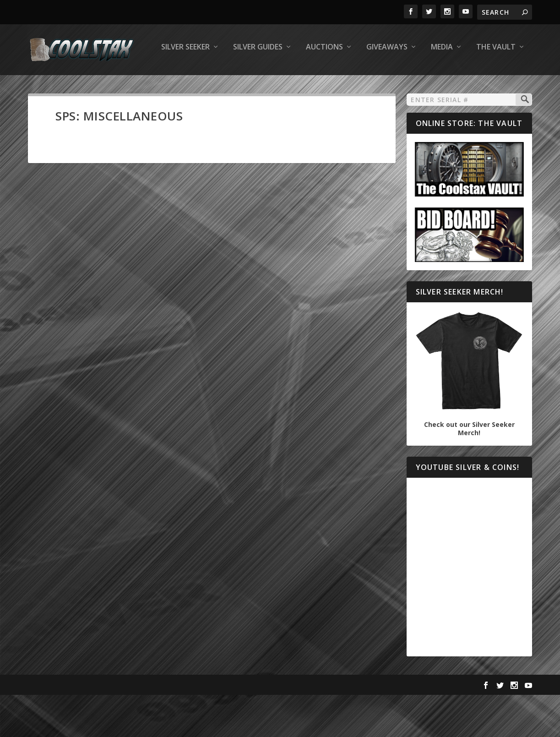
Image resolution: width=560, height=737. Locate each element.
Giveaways (261, 85)
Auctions (198, 85)
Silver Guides (131, 85)
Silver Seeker (59, 85)
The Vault (370, 85)
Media (315, 85)
